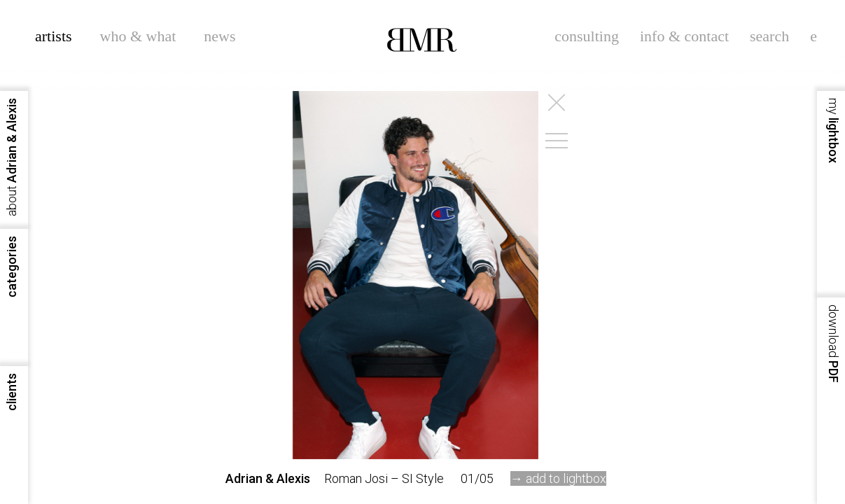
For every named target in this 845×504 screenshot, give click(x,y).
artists (54, 36)
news (219, 36)
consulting (587, 36)
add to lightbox (566, 478)
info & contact (684, 36)
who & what (138, 36)
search (769, 36)
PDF (833, 344)
